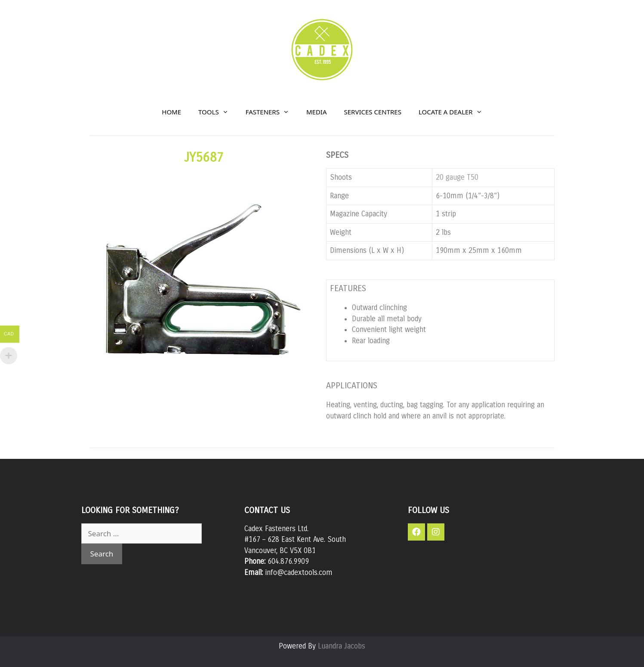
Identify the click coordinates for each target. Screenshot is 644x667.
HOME (171, 112)
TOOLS (218, 112)
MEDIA (317, 112)
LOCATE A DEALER (455, 112)
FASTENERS (272, 112)
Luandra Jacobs (342, 646)
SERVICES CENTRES (373, 112)
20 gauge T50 (457, 177)
